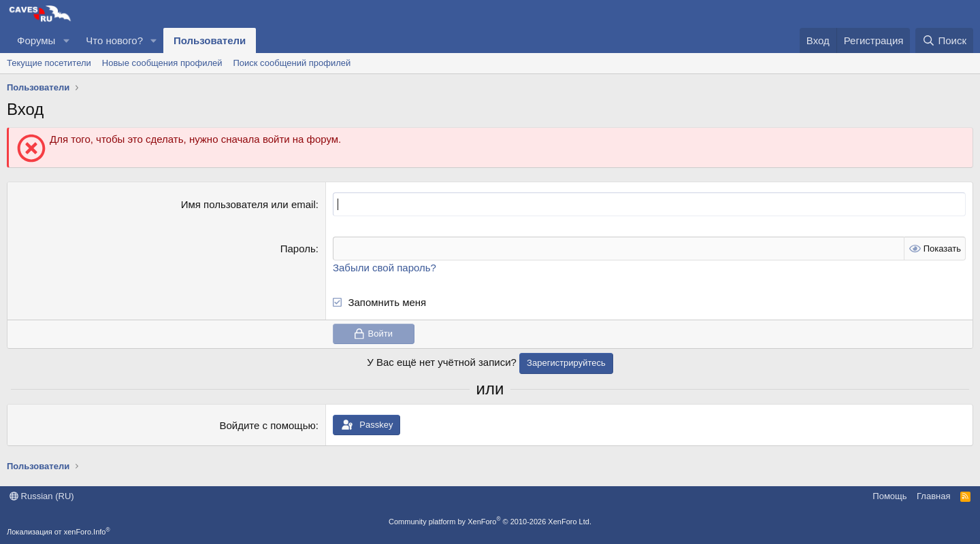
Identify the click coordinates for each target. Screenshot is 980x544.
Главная (933, 496)
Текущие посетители (49, 63)
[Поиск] (944, 40)
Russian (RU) (42, 496)
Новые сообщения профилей (162, 63)
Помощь (889, 496)
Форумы (36, 40)
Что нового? (114, 40)
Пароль (298, 249)
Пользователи (210, 40)
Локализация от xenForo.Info (59, 532)
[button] (66, 40)
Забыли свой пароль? (385, 268)
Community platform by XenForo (490, 522)
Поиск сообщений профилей (292, 63)
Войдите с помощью (268, 425)
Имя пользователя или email (248, 204)
